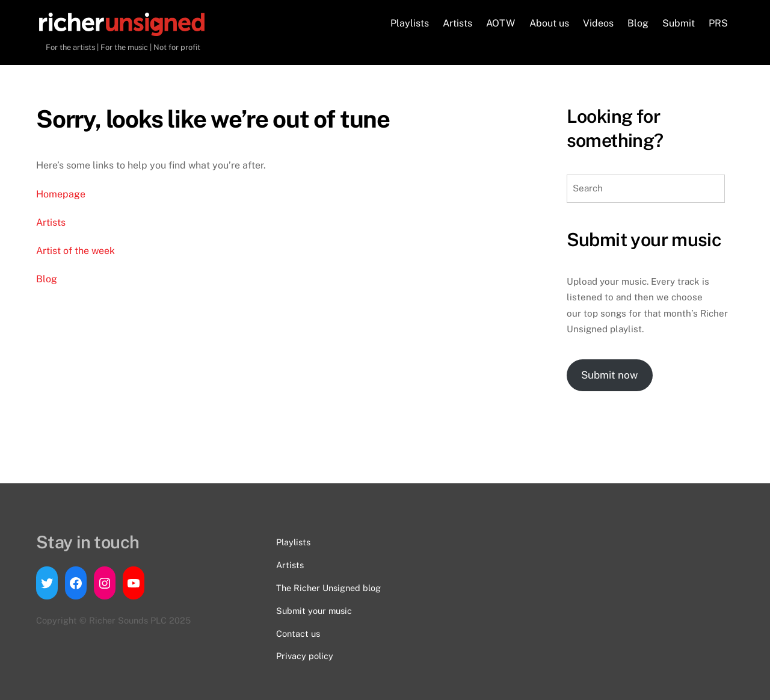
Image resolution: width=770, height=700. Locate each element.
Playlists (410, 23)
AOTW (500, 23)
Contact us (298, 633)
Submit (679, 23)
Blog (638, 23)
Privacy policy (305, 656)
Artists (457, 23)
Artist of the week (75, 251)
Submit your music (314, 611)
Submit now (609, 375)
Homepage (61, 194)
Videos (598, 23)
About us (549, 23)
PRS (718, 23)
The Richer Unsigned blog (328, 588)
